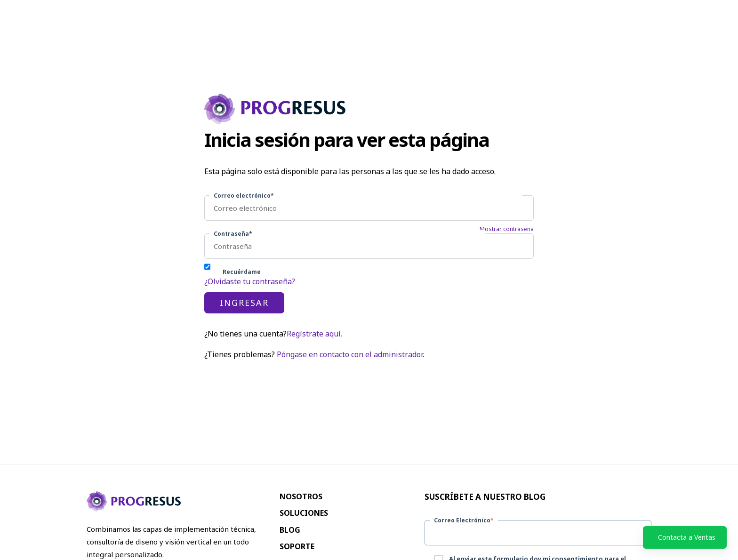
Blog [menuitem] (290, 530)
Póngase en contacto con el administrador (350, 354)
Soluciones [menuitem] (304, 513)
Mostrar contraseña (507, 229)
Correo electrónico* (244, 196)
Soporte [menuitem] (297, 546)
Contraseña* (233, 234)
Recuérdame (242, 272)
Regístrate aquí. (314, 334)
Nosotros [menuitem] (301, 496)
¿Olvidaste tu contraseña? (250, 281)
